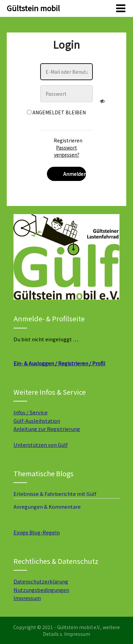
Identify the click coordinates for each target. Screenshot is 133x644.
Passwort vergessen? (67, 151)
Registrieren (68, 140)
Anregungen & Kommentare (47, 507)
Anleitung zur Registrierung (47, 429)
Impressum (27, 598)
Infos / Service (31, 412)
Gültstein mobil (33, 8)
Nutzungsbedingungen (41, 590)
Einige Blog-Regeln (37, 532)
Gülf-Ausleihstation (37, 421)
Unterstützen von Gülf (41, 445)
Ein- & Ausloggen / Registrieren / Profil (59, 363)
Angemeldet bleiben (56, 112)
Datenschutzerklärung (41, 581)
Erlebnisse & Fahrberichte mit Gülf (55, 494)
